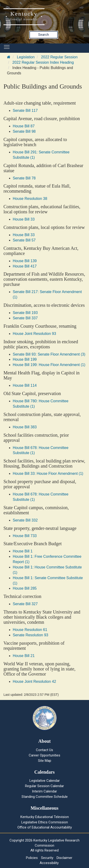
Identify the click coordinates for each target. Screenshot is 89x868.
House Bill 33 (24, 219)
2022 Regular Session (59, 57)
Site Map (45, 761)
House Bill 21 (24, 656)
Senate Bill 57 (24, 240)
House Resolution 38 (30, 199)
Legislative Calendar (45, 781)
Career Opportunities (44, 755)
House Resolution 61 (30, 630)
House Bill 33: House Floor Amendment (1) (48, 474)
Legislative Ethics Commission (45, 822)
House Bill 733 (25, 536)
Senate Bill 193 (25, 313)
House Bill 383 (25, 427)
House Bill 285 (25, 588)
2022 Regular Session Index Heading (43, 62)
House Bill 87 (24, 126)
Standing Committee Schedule (45, 797)
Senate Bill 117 (25, 111)
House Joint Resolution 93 (34, 334)
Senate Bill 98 (24, 131)
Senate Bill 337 (25, 318)
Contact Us (44, 750)
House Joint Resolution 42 (34, 682)
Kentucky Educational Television (45, 817)
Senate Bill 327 (25, 604)
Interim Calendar (44, 791)
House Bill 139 (25, 261)
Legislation (26, 57)
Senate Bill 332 (25, 520)
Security (47, 858)
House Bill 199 (25, 359)
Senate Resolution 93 (30, 635)
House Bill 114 (25, 385)
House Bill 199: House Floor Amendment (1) (49, 365)
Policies (32, 858)
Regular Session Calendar (44, 786)
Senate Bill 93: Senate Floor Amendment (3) (49, 354)
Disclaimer (64, 858)
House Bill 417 (25, 266)
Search (44, 35)
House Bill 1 (23, 551)
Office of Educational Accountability (45, 827)
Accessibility (49, 863)
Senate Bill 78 (24, 178)
